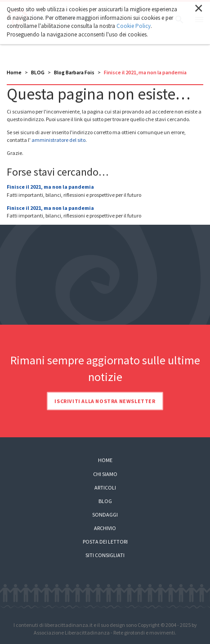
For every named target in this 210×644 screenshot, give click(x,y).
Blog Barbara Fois (74, 72)
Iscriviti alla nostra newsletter (105, 401)
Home (14, 72)
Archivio (105, 528)
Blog (105, 501)
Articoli (105, 488)
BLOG (38, 72)
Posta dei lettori (105, 542)
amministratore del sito (58, 140)
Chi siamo (105, 474)
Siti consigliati (105, 555)
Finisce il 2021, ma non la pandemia (50, 187)
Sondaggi (105, 515)
